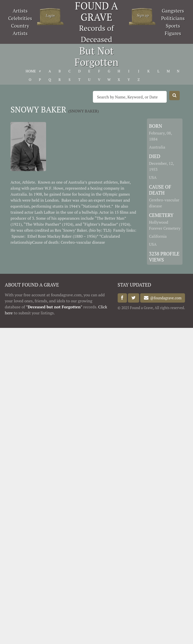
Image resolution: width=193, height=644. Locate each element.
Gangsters (173, 11)
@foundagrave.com (165, 298)
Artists (20, 11)
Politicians (173, 18)
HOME (30, 71)
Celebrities (20, 18)
